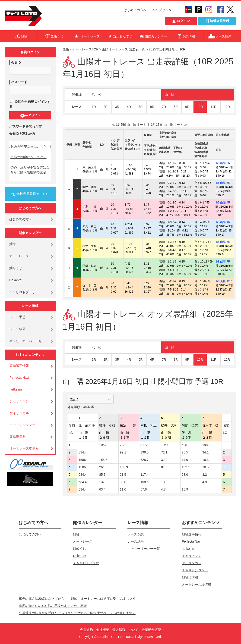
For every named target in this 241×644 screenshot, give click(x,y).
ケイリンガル (19, 413)
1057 (103, 445)
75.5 (185, 452)
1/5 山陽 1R (223, 222)
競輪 (13, 244)
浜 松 (97, 94)
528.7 (186, 445)
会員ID (16, 63)
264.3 (103, 467)
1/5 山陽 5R (223, 183)
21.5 (123, 475)
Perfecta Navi (19, 378)
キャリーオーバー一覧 (25, 341)
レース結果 (17, 329)
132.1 (186, 467)
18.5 (205, 467)
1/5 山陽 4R (223, 203)
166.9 (124, 467)
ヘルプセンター (164, 10)
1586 (82, 460)
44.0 (185, 460)
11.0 (123, 489)
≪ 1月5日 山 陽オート (129, 125)
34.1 (205, 452)
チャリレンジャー (22, 425)
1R (94, 107)
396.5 (144, 452)
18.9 (164, 482)
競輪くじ (16, 268)
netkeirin (16, 389)
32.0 (164, 460)
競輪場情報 (18, 437)
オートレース (19, 256)
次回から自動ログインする (30, 104)
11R (213, 107)
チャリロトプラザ (22, 292)
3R (117, 107)
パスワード (19, 82)
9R (187, 107)
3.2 (205, 475)
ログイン (30, 116)
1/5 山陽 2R (223, 163)
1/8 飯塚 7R (223, 262)
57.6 (144, 489)
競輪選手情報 (19, 366)
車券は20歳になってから (29, 157)
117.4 (144, 475)
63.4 (102, 489)
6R (152, 107)
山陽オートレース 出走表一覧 (124, 49)
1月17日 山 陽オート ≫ (169, 125)
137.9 (103, 482)
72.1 (164, 452)
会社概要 (103, 630)
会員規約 (86, 630)
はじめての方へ (135, 10)
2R (105, 107)
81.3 (164, 467)
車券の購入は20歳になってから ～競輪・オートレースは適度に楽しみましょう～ (81, 599)
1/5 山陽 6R (223, 242)
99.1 (123, 452)
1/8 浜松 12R (224, 281)
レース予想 (17, 317)
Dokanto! (16, 280)
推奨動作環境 (151, 630)
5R (141, 107)
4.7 (163, 489)
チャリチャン (19, 401)
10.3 (205, 460)
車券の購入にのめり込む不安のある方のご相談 (53, 606)
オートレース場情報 (24, 448)
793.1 (124, 445)
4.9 (205, 482)
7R (164, 107)
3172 (144, 445)
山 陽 (170, 94)
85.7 (102, 475)
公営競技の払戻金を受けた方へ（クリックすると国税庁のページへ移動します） (77, 613)
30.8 (123, 482)
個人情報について (125, 630)
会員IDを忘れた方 (22, 134)
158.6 (103, 460)
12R (227, 107)
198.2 (206, 445)
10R (200, 107)
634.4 (83, 452)
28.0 (185, 475)
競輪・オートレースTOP (80, 49)
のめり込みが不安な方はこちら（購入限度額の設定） (30, 170)
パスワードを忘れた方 (25, 126)
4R (129, 107)
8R (176, 107)
